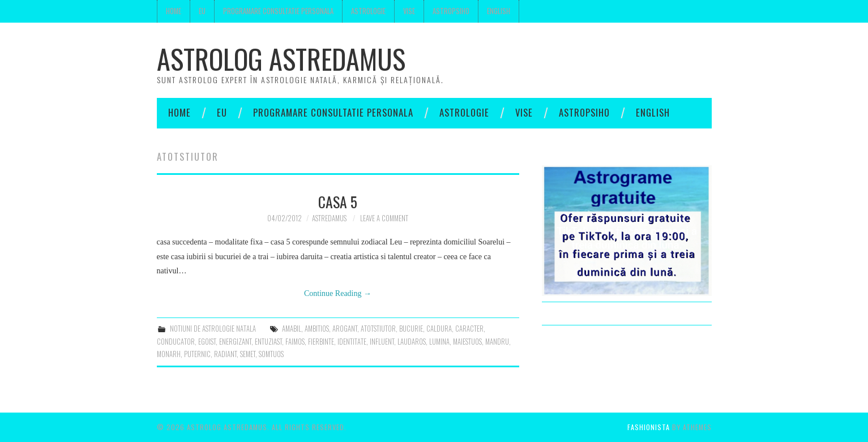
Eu (202, 11)
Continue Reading (338, 293)
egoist (207, 342)
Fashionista (649, 427)
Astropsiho (451, 11)
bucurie (411, 329)
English (499, 11)
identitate (352, 342)
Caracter (469, 329)
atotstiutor (378, 329)
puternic (197, 354)
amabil (292, 329)
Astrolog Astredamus (281, 59)
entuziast (268, 342)
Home (174, 11)
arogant (345, 329)
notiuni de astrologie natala (213, 329)
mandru (497, 342)
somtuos (271, 354)
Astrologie (368, 11)
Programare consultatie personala (278, 11)
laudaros (412, 342)
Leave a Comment (384, 218)
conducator (176, 342)
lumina (439, 342)
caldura (439, 329)
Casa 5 (338, 201)
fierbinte (321, 342)
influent (382, 342)
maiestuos (467, 342)
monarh (169, 354)
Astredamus (329, 218)
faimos (295, 342)
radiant (225, 354)
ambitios (317, 329)
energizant (235, 342)
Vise (409, 11)
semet (248, 354)
